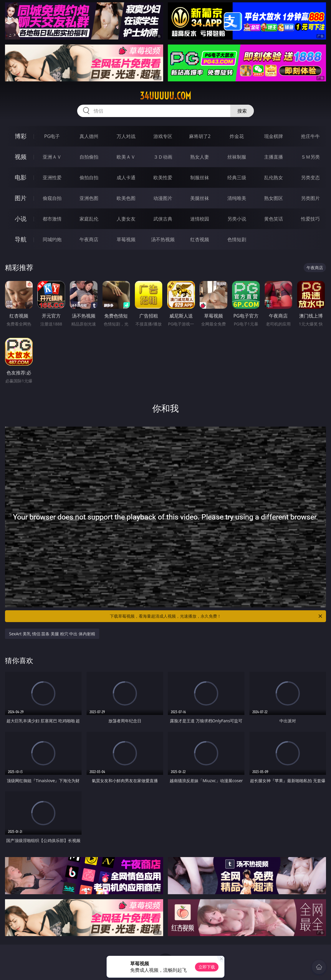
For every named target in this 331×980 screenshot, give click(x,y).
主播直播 (274, 157)
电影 (21, 177)
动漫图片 (163, 198)
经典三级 (237, 177)
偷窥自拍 (52, 198)
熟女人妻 (200, 157)
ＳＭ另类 (310, 157)
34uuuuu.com (165, 96)
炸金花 (237, 136)
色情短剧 (237, 239)
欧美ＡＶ (126, 157)
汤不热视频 (163, 239)
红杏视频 (200, 239)
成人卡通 (126, 177)
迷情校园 (200, 219)
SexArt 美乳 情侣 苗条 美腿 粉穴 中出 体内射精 (52, 634)
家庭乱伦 (89, 219)
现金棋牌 (274, 136)
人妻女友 (126, 219)
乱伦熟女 (274, 177)
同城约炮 (52, 239)
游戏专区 (163, 136)
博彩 (21, 136)
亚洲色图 (89, 198)
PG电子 (52, 136)
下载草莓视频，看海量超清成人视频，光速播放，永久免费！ (216, 616)
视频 (21, 157)
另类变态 (310, 177)
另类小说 (237, 219)
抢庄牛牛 (310, 136)
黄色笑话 (274, 219)
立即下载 (207, 967)
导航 (21, 239)
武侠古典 (163, 219)
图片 (21, 198)
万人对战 (126, 136)
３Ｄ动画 (163, 157)
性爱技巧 (310, 219)
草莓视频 (126, 239)
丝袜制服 (237, 157)
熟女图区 (274, 198)
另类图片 (310, 198)
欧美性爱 (163, 177)
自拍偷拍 (89, 157)
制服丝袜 (200, 177)
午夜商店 (89, 239)
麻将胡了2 (200, 136)
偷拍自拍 (89, 177)
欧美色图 (126, 198)
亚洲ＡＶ (52, 157)
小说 (21, 219)
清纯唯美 (237, 198)
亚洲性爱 (52, 177)
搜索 (242, 111)
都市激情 (52, 219)
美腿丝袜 (200, 198)
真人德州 (89, 136)
